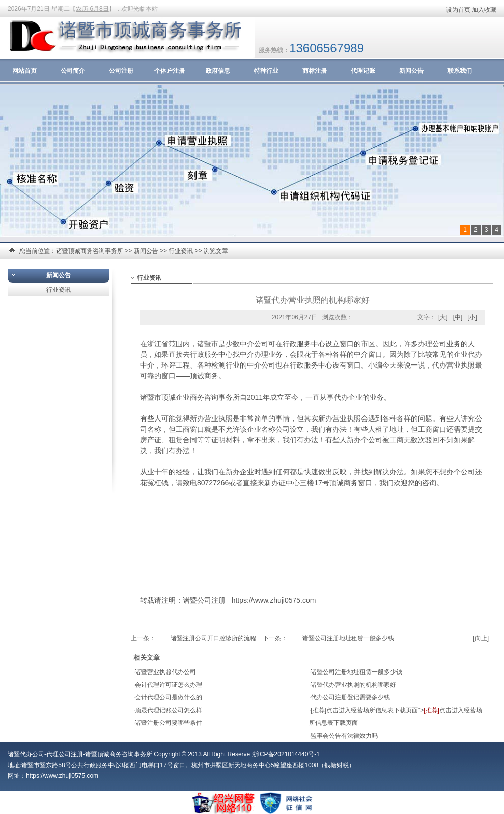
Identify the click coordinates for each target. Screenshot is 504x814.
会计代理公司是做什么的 (169, 697)
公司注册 (121, 71)
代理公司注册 (65, 754)
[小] (472, 317)
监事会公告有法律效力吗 (344, 736)
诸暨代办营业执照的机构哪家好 (353, 685)
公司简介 (73, 71)
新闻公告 (411, 71)
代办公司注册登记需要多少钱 (350, 697)
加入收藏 (484, 10)
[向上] (481, 638)
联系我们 (460, 71)
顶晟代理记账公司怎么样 (169, 710)
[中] (458, 317)
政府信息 (218, 71)
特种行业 (266, 71)
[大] (443, 317)
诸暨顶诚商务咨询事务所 (90, 251)
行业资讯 (181, 251)
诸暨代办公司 (26, 754)
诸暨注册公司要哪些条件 (169, 723)
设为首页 (458, 10)
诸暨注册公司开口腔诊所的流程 (213, 638)
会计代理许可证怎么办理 (169, 685)
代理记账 (363, 71)
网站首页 (24, 71)
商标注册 (315, 71)
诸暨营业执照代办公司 (165, 672)
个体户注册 (170, 71)
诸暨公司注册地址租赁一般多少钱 (348, 638)
